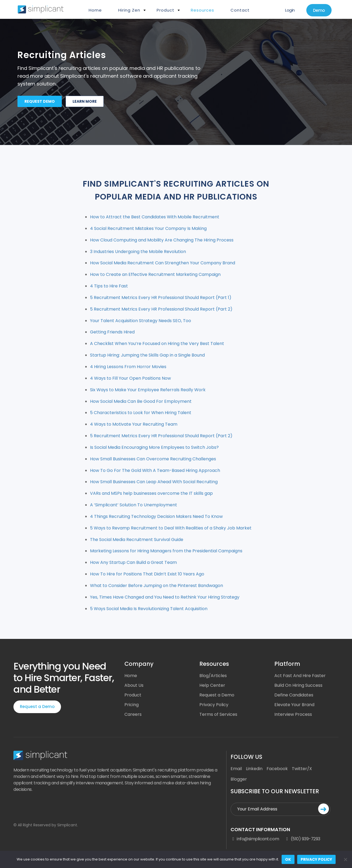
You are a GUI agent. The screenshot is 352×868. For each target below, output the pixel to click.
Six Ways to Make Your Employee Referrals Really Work (148, 390)
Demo (319, 10)
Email (236, 769)
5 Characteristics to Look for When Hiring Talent (141, 413)
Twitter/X (302, 769)
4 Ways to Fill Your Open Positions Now (130, 378)
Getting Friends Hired (112, 332)
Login (290, 10)
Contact (240, 10)
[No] (345, 859)
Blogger (239, 779)
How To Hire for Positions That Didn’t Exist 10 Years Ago (147, 574)
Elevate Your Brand (294, 705)
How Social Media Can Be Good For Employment (141, 401)
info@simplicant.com (255, 839)
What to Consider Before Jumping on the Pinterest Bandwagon (157, 586)
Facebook (277, 769)
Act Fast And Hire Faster (300, 676)
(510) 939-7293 (302, 839)
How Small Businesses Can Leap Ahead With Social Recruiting (154, 482)
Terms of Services (218, 714)
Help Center (212, 685)
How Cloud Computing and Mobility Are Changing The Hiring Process (162, 240)
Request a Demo (37, 707)
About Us (134, 685)
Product (166, 10)
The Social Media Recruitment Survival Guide (137, 540)
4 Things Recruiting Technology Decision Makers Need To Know (156, 516)
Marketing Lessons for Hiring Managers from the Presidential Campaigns (166, 551)
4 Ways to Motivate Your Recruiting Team (134, 424)
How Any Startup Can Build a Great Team (133, 562)
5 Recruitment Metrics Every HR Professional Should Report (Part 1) (161, 298)
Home (95, 10)
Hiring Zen (129, 10)
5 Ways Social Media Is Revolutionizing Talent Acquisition (149, 609)
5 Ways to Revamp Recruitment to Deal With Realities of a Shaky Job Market (171, 528)
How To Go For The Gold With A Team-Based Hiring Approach (155, 470)
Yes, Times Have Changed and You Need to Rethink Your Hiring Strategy (165, 597)
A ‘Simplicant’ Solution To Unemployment (134, 505)
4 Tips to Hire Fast (109, 286)
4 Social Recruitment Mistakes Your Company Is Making (148, 228)
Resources (202, 10)
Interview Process (293, 714)
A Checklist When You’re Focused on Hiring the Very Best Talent (157, 344)
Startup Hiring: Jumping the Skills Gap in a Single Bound (147, 355)
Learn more (85, 101)
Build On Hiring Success (298, 685)
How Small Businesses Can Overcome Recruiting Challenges (153, 459)
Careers (133, 714)
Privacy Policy (214, 705)
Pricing (132, 705)
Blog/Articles (213, 676)
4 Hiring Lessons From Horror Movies (128, 367)
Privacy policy (316, 859)
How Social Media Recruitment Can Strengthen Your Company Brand (163, 263)
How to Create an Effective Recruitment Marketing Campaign (155, 274)
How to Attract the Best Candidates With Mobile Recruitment (155, 217)
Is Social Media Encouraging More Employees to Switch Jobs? (154, 447)
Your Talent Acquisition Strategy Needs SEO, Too (141, 321)
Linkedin (254, 769)
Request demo (40, 101)
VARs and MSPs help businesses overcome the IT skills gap (151, 493)
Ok (288, 859)
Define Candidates (294, 695)
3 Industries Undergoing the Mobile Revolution (138, 252)
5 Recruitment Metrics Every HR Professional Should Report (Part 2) (161, 309)
